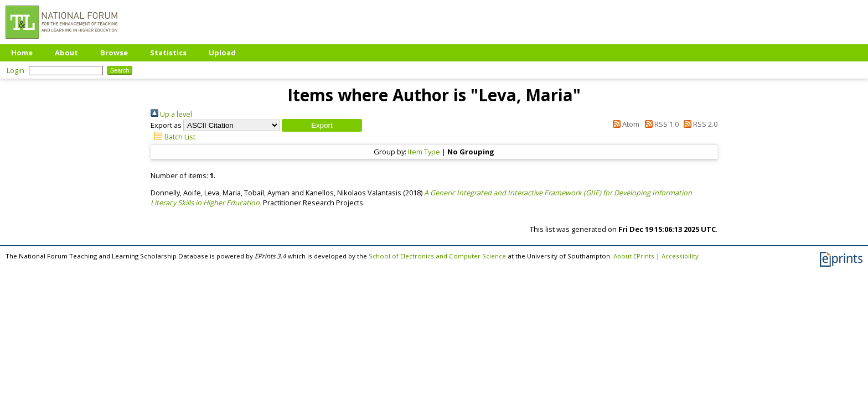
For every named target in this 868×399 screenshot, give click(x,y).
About (66, 53)
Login (15, 70)
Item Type (424, 152)
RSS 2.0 (699, 124)
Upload (222, 53)
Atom (624, 124)
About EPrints (634, 256)
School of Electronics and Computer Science (437, 256)
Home (22, 53)
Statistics (168, 53)
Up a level (171, 114)
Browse (114, 53)
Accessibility (680, 256)
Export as (166, 125)
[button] (322, 125)
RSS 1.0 (660, 124)
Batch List (173, 137)
